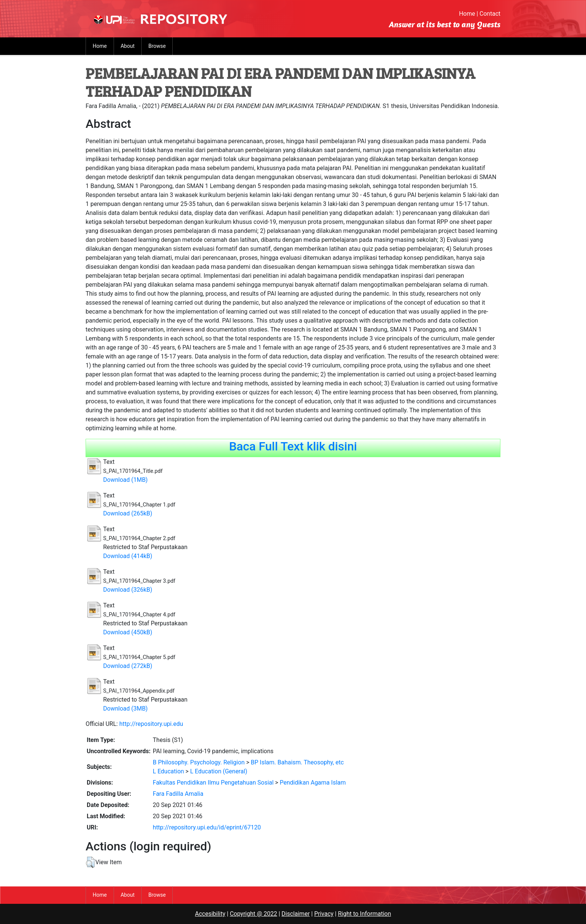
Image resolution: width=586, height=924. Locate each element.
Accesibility (210, 914)
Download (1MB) (125, 480)
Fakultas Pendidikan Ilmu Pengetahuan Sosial (213, 783)
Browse (157, 46)
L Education (169, 771)
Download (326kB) (128, 590)
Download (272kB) (128, 666)
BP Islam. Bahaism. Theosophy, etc (297, 762)
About (128, 46)
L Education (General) (219, 771)
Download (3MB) (125, 709)
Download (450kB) (128, 632)
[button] (90, 862)
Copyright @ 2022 (254, 914)
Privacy (324, 914)
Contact (490, 14)
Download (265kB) (128, 513)
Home (467, 14)
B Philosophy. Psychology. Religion (199, 762)
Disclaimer (295, 914)
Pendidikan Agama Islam (313, 783)
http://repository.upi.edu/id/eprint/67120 (207, 827)
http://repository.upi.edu (151, 724)
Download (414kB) (128, 556)
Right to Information (364, 914)
